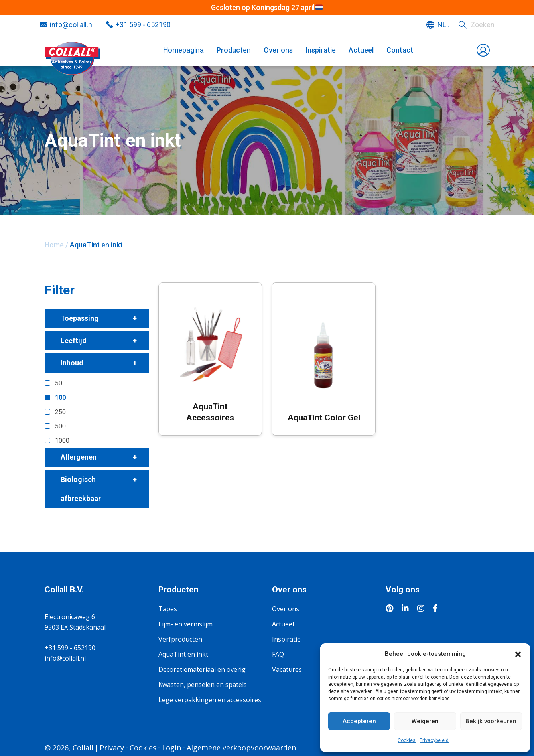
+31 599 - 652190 (143, 25)
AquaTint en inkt (183, 654)
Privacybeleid (434, 740)
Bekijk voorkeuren (491, 721)
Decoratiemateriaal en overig (202, 669)
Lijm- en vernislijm (185, 624)
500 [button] (60, 426)
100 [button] (60, 398)
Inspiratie (321, 50)
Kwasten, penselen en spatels (203, 685)
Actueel (361, 50)
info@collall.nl (72, 25)
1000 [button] (62, 441)
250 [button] (60, 412)
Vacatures (287, 669)
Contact (400, 50)
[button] (518, 654)
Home (54, 245)
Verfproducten (180, 639)
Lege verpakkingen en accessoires (210, 700)
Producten (234, 50)
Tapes (168, 609)
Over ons (278, 50)
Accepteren (359, 721)
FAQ (278, 654)
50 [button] (59, 383)
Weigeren (425, 721)
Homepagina (183, 50)
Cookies (407, 740)
